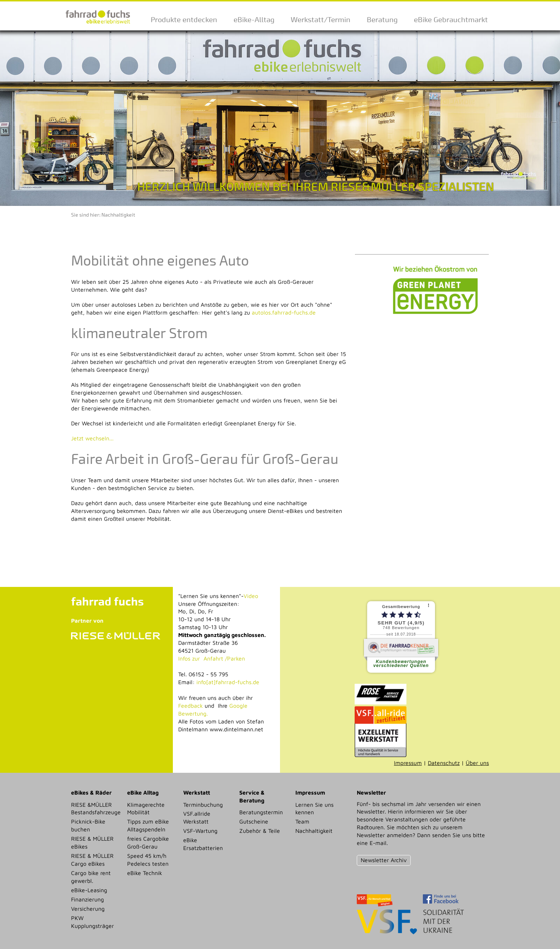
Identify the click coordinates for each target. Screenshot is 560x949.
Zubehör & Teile (260, 831)
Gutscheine (254, 821)
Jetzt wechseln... (92, 438)
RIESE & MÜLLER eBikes (92, 842)
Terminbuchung (203, 805)
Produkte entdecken (184, 20)
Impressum (408, 763)
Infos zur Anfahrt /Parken (212, 658)
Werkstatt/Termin (321, 20)
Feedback (191, 706)
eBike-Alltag (254, 20)
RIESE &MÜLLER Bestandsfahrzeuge (96, 809)
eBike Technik (145, 873)
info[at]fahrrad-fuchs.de (228, 682)
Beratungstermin (261, 812)
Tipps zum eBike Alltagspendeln (148, 825)
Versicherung (88, 909)
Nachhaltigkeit (118, 215)
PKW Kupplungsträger (92, 922)
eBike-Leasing (89, 890)
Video (251, 596)
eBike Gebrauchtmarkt (451, 20)
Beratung (382, 20)
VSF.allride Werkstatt (197, 817)
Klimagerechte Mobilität (146, 809)
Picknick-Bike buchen (88, 825)
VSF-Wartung (200, 831)
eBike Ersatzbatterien (203, 844)
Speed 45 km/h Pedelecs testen (148, 860)
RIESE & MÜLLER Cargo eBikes (92, 860)
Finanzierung (87, 899)
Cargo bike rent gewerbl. (91, 877)
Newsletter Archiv (384, 860)
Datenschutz (444, 763)
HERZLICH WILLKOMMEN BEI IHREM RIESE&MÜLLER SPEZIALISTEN (316, 187)
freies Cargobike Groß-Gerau (148, 842)
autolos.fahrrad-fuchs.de (284, 312)
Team (302, 821)
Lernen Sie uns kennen (314, 809)
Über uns (477, 763)
